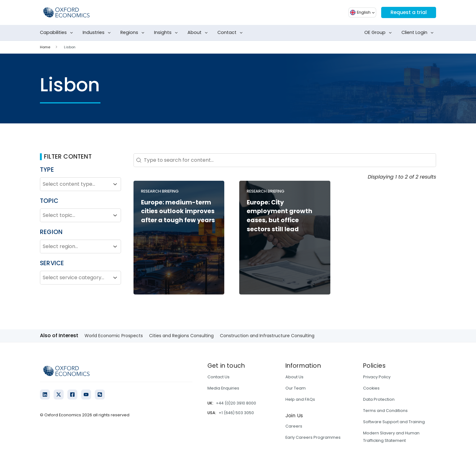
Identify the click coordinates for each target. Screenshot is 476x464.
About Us (294, 377)
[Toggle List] (115, 184)
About (199, 33)
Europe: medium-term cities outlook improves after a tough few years (178, 211)
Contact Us (219, 377)
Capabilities (58, 33)
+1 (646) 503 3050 (236, 413)
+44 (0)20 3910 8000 (236, 403)
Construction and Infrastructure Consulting (267, 336)
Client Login (419, 33)
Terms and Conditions (385, 411)
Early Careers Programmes (313, 437)
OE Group (379, 33)
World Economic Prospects (114, 336)
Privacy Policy (377, 377)
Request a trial (408, 12)
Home (45, 47)
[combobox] (75, 184)
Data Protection (379, 399)
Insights (167, 33)
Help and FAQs (300, 399)
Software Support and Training (394, 422)
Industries (98, 33)
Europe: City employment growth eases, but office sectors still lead (279, 216)
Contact (231, 33)
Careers (294, 426)
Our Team (296, 388)
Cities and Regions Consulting (181, 336)
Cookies (371, 388)
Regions (134, 33)
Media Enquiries (223, 388)
